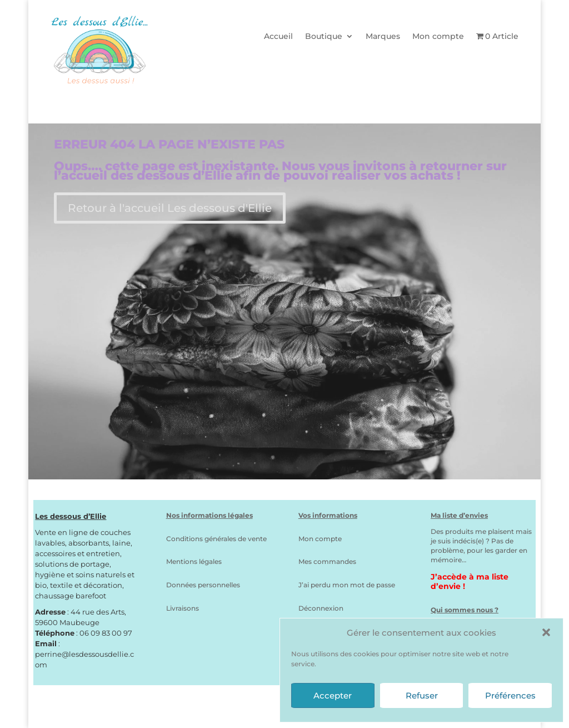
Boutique (324, 37)
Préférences (510, 695)
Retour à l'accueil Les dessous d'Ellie (170, 208)
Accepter (333, 695)
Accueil (278, 37)
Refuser (422, 695)
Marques (383, 37)
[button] (546, 632)
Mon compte (438, 37)
